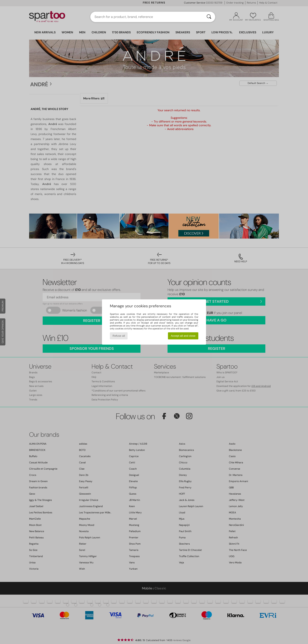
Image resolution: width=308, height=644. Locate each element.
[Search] (209, 17)
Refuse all (119, 336)
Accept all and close (183, 336)
